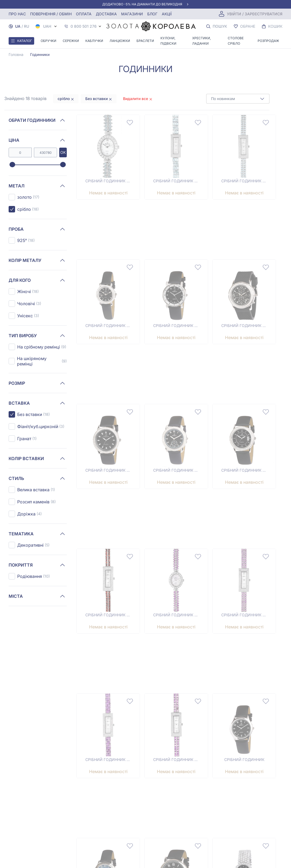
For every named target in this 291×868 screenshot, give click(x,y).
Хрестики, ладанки (201, 41)
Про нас (17, 14)
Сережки (71, 41)
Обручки (48, 41)
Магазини (132, 14)
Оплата (84, 14)
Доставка (106, 14)
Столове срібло (236, 41)
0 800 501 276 (84, 26)
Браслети (145, 41)
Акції (167, 14)
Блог (152, 14)
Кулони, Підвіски (168, 41)
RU (27, 26)
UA (18, 26)
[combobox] (238, 99)
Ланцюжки (120, 41)
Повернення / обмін (51, 14)
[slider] (12, 165)
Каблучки (94, 41)
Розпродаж (268, 41)
